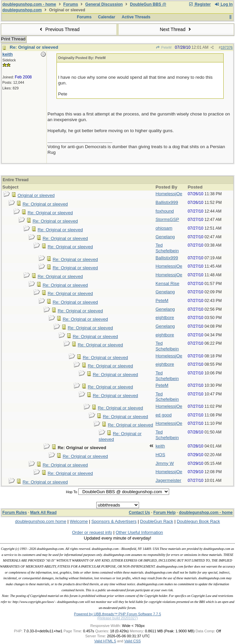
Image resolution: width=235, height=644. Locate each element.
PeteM (164, 47)
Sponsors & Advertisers (114, 521)
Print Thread (13, 39)
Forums (71, 4)
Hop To (72, 492)
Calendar (106, 17)
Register (200, 4)
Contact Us (139, 513)
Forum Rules (15, 513)
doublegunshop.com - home (29, 4)
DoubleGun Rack (157, 521)
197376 (227, 47)
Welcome (79, 521)
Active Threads (136, 17)
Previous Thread (59, 29)
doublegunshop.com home (41, 521)
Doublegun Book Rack (198, 521)
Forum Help (165, 513)
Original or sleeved (36, 195)
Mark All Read (43, 513)
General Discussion (104, 4)
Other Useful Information (139, 532)
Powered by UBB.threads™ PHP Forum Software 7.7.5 (117, 614)
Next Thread (176, 29)
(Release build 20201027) (117, 618)
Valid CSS (133, 641)
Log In (224, 4)
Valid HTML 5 (105, 641)
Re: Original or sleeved (34, 47)
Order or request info (92, 532)
